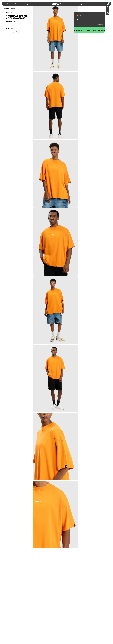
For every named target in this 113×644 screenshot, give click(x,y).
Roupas (8, 8)
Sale (39, 4)
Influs (44, 4)
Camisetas (13, 8)
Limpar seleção (99, 25)
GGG (94, 19)
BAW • (5, 8)
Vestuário (7, 4)
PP (77, 19)
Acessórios (15, 4)
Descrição (10, 29)
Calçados (28, 4)
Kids (22, 4)
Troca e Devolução (13, 32)
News (34, 4)
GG (90, 19)
